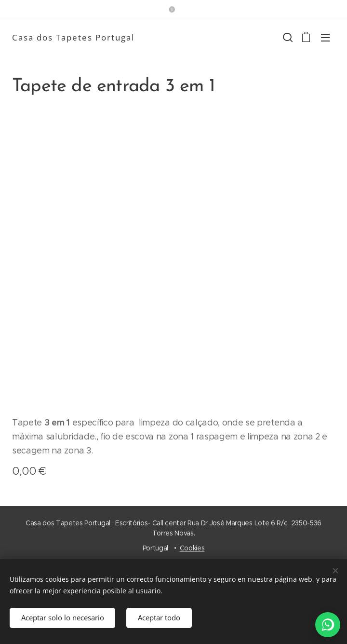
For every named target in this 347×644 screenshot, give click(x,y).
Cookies (192, 548)
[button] (287, 37)
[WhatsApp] (328, 625)
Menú (325, 38)
